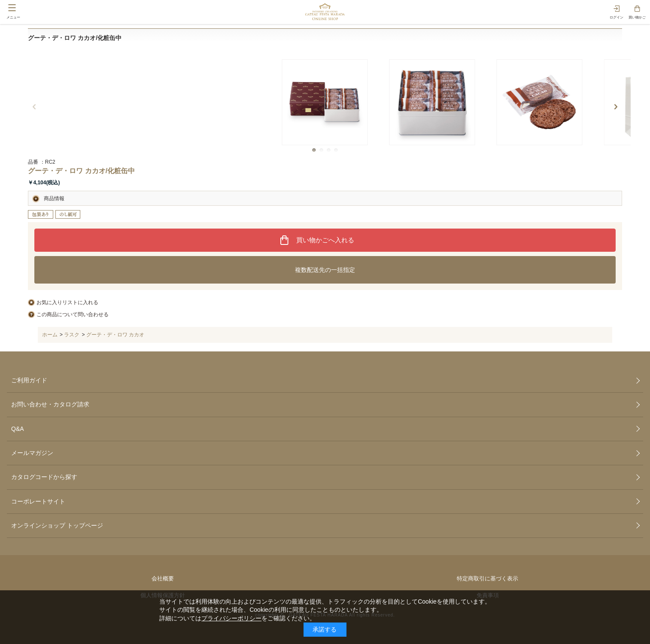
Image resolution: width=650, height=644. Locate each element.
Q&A (18, 429)
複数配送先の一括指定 (325, 270)
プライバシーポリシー (231, 618)
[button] (314, 150)
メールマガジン (32, 453)
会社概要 (163, 578)
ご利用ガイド (29, 380)
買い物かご (637, 17)
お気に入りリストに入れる (67, 302)
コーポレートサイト (38, 501)
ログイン (617, 17)
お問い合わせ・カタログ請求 (50, 404)
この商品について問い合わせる (73, 314)
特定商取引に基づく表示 (488, 578)
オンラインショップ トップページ (57, 525)
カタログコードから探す (44, 477)
